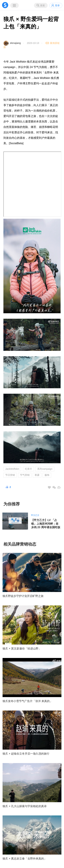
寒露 (37, 475)
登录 (57, 5)
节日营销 (10, 475)
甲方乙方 (35, 515)
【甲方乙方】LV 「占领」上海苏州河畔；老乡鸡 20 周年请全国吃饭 (46, 524)
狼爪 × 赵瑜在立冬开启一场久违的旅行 (26, 754)
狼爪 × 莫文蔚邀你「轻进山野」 (22, 649)
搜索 (42, 5)
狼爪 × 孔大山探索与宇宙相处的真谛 (25, 806)
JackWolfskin (12, 469)
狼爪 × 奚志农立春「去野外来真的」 (25, 859)
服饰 (47, 475)
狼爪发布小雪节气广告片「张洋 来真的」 (27, 701)
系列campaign (45, 469)
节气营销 (25, 475)
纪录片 (29, 469)
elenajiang (15, 43)
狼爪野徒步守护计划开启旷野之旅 (23, 596)
